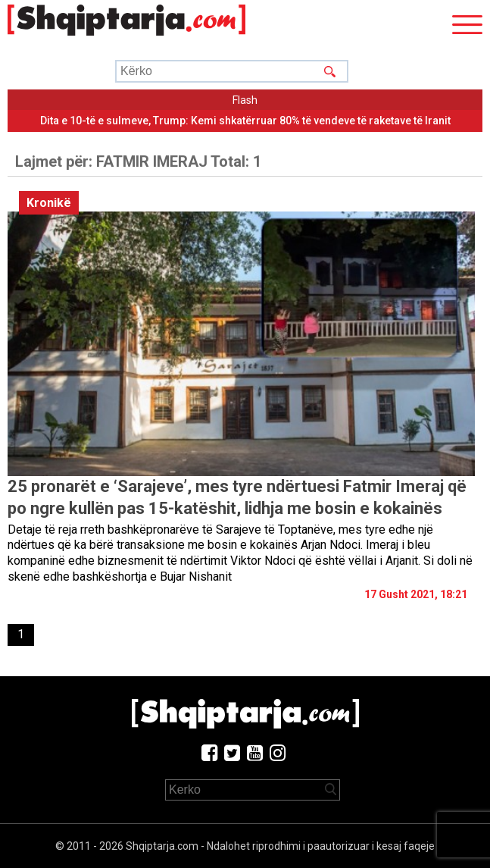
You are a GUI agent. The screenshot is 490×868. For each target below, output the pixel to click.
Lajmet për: (138, 161)
